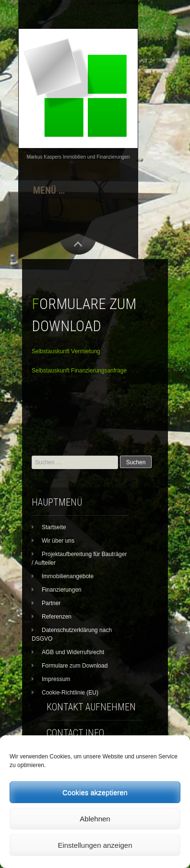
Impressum (56, 679)
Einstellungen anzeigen (95, 845)
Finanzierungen (62, 590)
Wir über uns (58, 541)
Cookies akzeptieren (95, 792)
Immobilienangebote (68, 576)
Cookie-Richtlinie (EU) (70, 693)
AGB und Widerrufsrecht (73, 652)
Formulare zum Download (75, 666)
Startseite (54, 527)
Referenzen (57, 617)
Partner (51, 603)
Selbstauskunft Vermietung (66, 351)
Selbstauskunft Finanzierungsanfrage (79, 371)
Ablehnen (95, 819)
